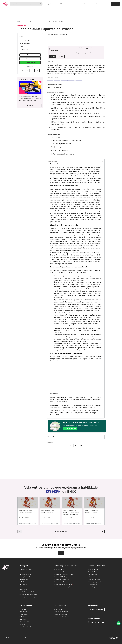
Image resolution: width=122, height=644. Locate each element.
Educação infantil (25, 577)
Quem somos (24, 614)
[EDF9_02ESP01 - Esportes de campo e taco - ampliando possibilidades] (72, 503)
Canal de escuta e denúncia (62, 617)
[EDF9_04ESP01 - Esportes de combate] (28, 503)
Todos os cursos (93, 569)
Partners (22, 624)
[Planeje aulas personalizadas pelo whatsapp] (119, 623)
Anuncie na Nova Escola (27, 627)
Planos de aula (27, 22)
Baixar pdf (30, 59)
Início (19, 22)
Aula (23, 46)
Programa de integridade (61, 612)
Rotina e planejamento (95, 582)
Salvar (30, 55)
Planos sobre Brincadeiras (62, 579)
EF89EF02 (57, 80)
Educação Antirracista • (95, 572)
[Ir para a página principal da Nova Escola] (5, 6)
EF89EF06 (79, 80)
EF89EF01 (50, 80)
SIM (53, 56)
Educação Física (60, 22)
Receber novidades (96, 609)
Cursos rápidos (92, 584)
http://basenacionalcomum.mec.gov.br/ (87, 400)
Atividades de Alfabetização (62, 587)
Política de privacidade (61, 614)
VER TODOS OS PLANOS (61, 531)
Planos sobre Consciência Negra (63, 574)
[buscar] (41, 4)
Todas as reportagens (26, 569)
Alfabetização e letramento (96, 577)
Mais (103, 4)
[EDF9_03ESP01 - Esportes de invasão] (50, 503)
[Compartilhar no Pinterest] (38, 70)
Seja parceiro (23, 619)
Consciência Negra (25, 574)
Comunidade (96, 4)
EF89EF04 (71, 80)
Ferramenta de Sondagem (62, 572)
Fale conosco (24, 612)
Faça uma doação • (25, 622)
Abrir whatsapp (70, 429)
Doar (61, 553)
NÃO (61, 56)
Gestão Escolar (24, 589)
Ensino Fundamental (40, 22)
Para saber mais (25, 43)
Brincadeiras (23, 584)
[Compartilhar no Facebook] (33, 70)
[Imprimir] (23, 70)
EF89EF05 (33, 523)
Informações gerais (26, 40)
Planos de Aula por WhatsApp (63, 584)
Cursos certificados (83, 4)
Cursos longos (92, 587)
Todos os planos (59, 569)
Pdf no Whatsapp (30, 63)
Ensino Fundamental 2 (95, 579)
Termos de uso (58, 609)
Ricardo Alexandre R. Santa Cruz (58, 34)
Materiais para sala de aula (66, 4)
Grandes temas (24, 572)
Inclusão (22, 582)
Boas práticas (50, 4)
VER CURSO (30, 105)
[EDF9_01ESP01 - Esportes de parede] (94, 503)
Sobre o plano (25, 50)
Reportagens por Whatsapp (28, 597)
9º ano (50, 22)
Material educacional (60, 582)
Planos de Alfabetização (61, 577)
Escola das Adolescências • (28, 592)
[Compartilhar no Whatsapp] (28, 70)
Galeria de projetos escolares (28, 594)
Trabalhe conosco (25, 617)
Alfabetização (24, 579)
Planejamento (24, 587)
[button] (102, 532)
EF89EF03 (64, 80)
